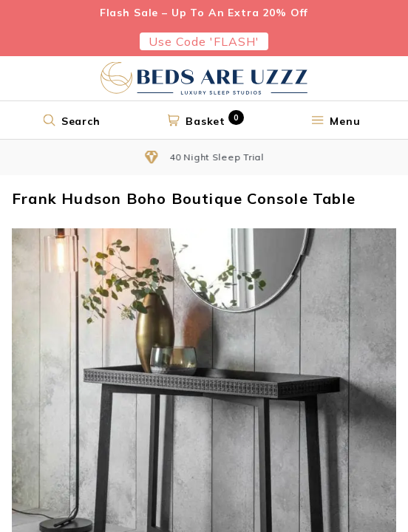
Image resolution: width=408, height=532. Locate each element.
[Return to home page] (204, 78)
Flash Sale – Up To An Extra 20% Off (204, 13)
